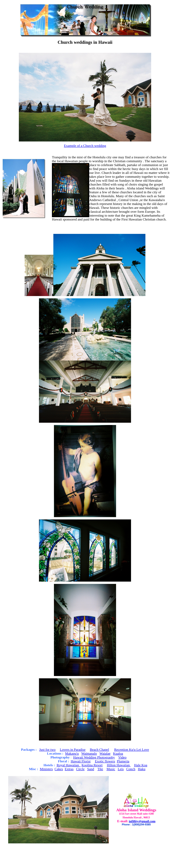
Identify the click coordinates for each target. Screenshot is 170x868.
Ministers (46, 769)
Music (111, 769)
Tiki (100, 769)
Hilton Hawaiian (119, 765)
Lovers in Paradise (73, 750)
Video (122, 757)
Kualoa (118, 753)
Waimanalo (89, 753)
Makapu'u (72, 753)
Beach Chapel (99, 750)
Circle (80, 769)
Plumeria (123, 761)
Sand (91, 769)
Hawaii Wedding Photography (94, 757)
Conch (131, 769)
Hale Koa (141, 765)
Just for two (47, 750)
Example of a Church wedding (85, 146)
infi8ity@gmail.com (142, 821)
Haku (142, 769)
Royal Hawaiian (69, 765)
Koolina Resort (92, 765)
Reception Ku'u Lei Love (132, 750)
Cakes (59, 769)
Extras (69, 769)
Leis (121, 769)
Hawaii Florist (81, 761)
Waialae (105, 753)
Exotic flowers (105, 761)
